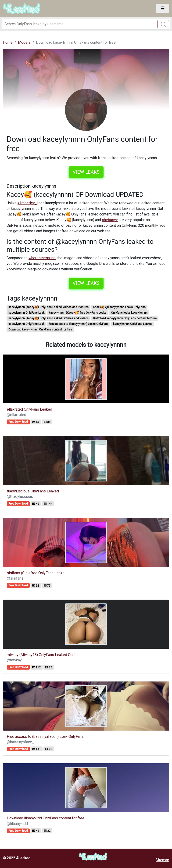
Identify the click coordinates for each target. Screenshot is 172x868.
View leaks (86, 172)
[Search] (86, 24)
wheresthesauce (42, 258)
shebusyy (110, 220)
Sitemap (162, 860)
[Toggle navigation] (163, 8)
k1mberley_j (28, 203)
